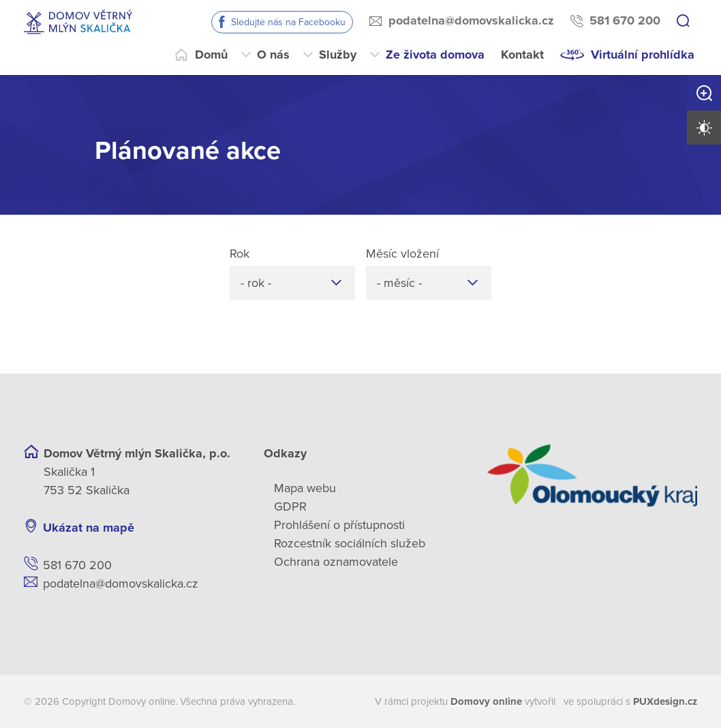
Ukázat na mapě (89, 528)
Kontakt (522, 55)
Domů (211, 55)
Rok (240, 254)
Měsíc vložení (402, 254)
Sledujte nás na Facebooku (288, 22)
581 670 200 (625, 20)
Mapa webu (305, 488)
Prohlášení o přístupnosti (339, 525)
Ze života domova (435, 55)
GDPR (290, 506)
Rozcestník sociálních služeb (350, 543)
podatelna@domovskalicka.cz (471, 20)
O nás (273, 55)
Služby (338, 55)
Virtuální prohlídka (643, 55)
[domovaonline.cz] (486, 702)
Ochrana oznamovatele (336, 562)
